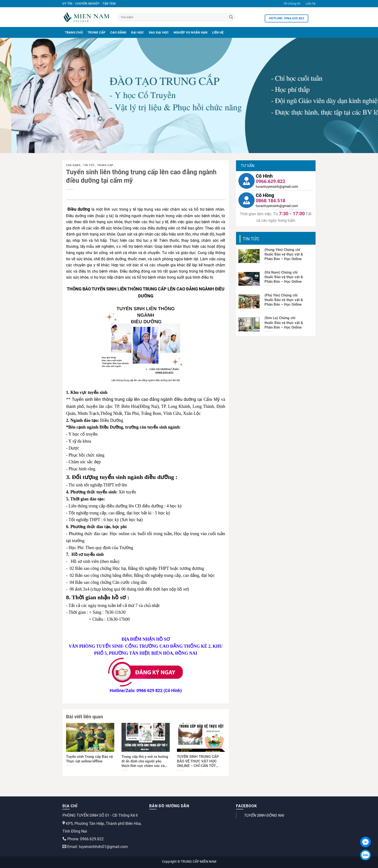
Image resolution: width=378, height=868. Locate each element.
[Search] (231, 17)
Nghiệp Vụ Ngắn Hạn (191, 32)
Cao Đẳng (118, 32)
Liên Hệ (218, 32)
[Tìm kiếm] (176, 17)
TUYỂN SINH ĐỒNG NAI (264, 815)
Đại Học (138, 32)
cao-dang (74, 165)
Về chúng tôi (292, 3)
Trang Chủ (74, 32)
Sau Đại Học (159, 32)
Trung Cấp (96, 32)
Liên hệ (311, 3)
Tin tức (89, 165)
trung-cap (106, 165)
